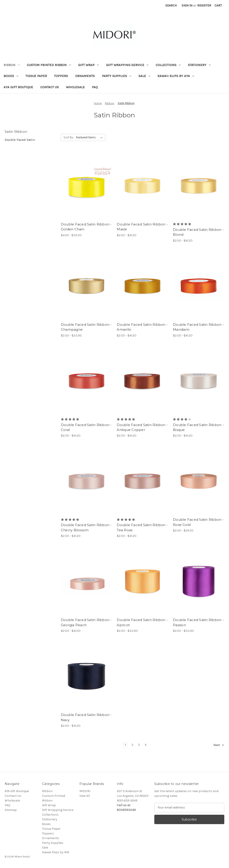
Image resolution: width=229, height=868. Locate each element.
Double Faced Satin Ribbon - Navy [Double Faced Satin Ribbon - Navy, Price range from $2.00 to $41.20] (86, 717)
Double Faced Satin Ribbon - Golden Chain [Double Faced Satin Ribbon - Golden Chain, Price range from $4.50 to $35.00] (86, 227)
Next (219, 745)
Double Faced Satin (20, 140)
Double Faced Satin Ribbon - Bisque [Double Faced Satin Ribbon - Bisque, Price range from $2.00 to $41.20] (198, 427)
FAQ (95, 87)
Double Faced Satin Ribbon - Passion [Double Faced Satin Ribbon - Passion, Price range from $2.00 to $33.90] (198, 622)
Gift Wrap (88, 65)
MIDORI (85, 791)
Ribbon (12, 65)
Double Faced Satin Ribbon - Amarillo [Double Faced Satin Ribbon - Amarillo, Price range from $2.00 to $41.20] (142, 327)
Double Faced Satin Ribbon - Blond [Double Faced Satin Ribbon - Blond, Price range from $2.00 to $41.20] (198, 232)
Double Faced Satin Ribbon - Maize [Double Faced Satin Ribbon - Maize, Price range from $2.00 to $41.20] (142, 227)
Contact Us (50, 87)
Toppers (61, 76)
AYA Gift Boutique (18, 87)
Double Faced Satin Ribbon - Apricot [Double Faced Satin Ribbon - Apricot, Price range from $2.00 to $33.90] (142, 622)
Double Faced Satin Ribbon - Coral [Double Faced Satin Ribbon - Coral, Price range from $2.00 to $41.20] (86, 427)
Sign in (187, 5)
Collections (168, 65)
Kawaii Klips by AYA (176, 76)
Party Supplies (117, 76)
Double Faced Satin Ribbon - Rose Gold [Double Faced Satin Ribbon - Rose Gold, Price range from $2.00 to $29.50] (198, 522)
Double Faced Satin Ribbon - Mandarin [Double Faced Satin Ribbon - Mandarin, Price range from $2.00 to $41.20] (198, 327)
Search (171, 5)
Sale (144, 76)
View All (85, 796)
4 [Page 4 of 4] (146, 745)
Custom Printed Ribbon (49, 65)
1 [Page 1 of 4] (125, 745)
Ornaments (85, 76)
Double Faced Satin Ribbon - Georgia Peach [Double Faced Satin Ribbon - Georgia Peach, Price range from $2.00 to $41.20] (86, 622)
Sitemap (11, 810)
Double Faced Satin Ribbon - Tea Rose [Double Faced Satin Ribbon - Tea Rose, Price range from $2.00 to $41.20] (142, 527)
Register (204, 5)
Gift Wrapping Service (127, 65)
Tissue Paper (36, 76)
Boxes (11, 76)
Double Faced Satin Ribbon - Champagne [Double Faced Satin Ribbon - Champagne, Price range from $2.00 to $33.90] (86, 327)
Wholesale (75, 87)
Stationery (199, 65)
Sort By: (69, 137)
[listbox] (90, 137)
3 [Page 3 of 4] (139, 745)
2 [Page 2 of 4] (132, 745)
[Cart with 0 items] (218, 5)
